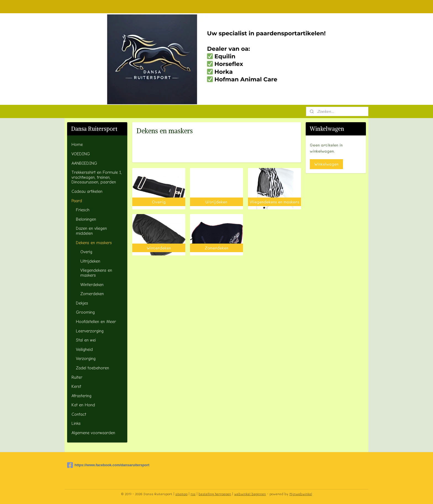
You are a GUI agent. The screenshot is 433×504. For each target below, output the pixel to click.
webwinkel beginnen (250, 494)
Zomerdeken (92, 294)
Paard (77, 201)
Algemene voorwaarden (93, 433)
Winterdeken (92, 285)
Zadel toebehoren (93, 368)
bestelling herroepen (215, 494)
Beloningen (86, 219)
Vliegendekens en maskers (96, 273)
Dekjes (82, 303)
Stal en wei (86, 340)
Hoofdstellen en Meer (96, 322)
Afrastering (81, 396)
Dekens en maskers (94, 243)
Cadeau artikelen (87, 191)
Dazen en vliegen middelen (91, 231)
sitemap (181, 494)
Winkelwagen (326, 164)
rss (193, 494)
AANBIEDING (84, 163)
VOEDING (81, 154)
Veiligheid (84, 350)
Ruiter (77, 377)
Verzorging (86, 359)
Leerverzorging (90, 331)
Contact (79, 414)
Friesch (83, 210)
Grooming (85, 312)
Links (76, 423)
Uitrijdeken (90, 261)
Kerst (76, 386)
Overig (86, 252)
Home (77, 145)
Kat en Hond (83, 405)
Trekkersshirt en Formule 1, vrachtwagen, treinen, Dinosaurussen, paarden (97, 177)
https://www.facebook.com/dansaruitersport (95, 465)
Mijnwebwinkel (301, 494)
